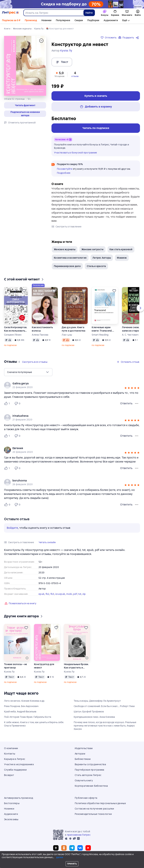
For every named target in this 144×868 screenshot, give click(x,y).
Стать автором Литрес (88, 775)
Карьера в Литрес (15, 759)
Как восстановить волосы (42, 329)
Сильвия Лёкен (13, 335)
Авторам (80, 754)
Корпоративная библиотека (91, 786)
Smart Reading (100, 335)
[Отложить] (24, 291)
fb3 (52, 594)
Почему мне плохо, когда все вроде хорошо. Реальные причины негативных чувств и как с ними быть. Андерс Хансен (105, 726)
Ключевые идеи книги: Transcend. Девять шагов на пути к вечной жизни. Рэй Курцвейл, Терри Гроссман (105, 329)
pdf (75, 594)
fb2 (48, 594)
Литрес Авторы (102, 258)
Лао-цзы (67, 335)
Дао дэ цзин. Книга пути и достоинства (74, 329)
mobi (69, 594)
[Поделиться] (138, 38)
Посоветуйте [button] (65, 169)
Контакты (10, 754)
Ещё (125, 20)
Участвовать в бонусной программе (75, 153)
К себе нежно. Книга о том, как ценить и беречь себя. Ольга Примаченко (34, 724)
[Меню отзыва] (137, 403)
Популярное (63, 20)
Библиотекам (83, 759)
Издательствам (84, 748)
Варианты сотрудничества (90, 764)
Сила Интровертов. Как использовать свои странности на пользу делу (16, 329)
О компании (11, 748)
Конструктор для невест (44, 666)
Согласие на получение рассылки (94, 809)
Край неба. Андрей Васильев (20, 712)
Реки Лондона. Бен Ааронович (21, 706)
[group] (72, 385)
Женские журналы (65, 249)
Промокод (31, 20)
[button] (25, 105)
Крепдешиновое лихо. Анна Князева (94, 717)
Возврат (9, 775)
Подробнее (64, 173)
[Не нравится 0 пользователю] (18, 403)
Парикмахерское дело (67, 266)
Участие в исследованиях (19, 764)
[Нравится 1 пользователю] (8, 403)
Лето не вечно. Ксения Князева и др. (24, 701)
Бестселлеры (12, 803)
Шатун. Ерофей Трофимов (89, 712)
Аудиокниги (111, 20)
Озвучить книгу (84, 780)
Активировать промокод (19, 798)
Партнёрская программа (89, 770)
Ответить (126, 403)
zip (84, 594)
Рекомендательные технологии (93, 814)
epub (41, 594)
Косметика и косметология (70, 258)
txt (80, 594)
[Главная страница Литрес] (10, 13)
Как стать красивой (121, 249)
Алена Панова (40, 335)
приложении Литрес (79, 835)
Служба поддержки (15, 770)
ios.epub (60, 594)
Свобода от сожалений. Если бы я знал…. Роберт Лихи (104, 706)
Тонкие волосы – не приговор (16, 666)
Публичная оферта (86, 798)
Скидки (79, 20)
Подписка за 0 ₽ (11, 20)
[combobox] (53, 13)
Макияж (122, 258)
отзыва (75, 76)
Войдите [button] (12, 528)
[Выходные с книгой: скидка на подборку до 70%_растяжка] (72, 4)
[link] (67, 384)
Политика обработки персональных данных (100, 803)
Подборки (93, 20)
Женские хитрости (92, 249)
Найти (89, 13)
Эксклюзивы (11, 819)
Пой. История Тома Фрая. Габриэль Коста (28, 717)
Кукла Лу (9, 672)
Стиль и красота (96, 266)
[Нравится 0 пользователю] (8, 505)
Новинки (46, 20)
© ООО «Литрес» (72, 859)
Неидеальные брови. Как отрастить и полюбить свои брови (76, 666)
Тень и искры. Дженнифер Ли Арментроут (97, 701)
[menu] (28, 372)
